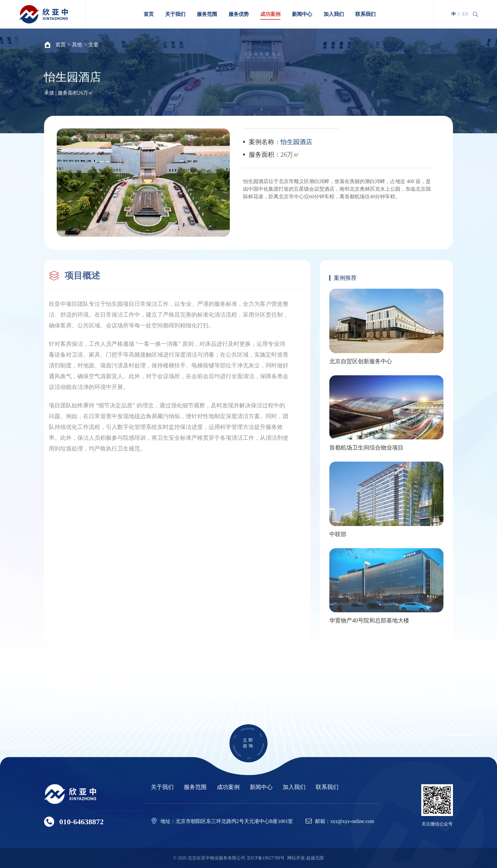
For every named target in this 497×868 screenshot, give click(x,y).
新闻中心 (261, 787)
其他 (77, 45)
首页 (61, 45)
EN (465, 14)
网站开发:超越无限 (306, 858)
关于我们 (162, 787)
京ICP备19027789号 (266, 858)
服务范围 (195, 787)
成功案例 (228, 787)
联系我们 (327, 787)
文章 (94, 45)
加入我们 (294, 787)
